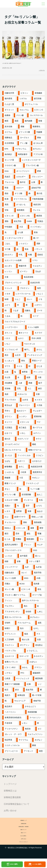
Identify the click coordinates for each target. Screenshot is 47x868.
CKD (35, 552)
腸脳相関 (36, 675)
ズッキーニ (28, 502)
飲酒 (7, 201)
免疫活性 (37, 206)
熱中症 (23, 184)
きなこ (7, 491)
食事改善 (21, 697)
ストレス (8, 290)
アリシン (27, 546)
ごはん (7, 245)
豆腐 (38, 396)
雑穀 (7, 563)
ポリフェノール (31, 106)
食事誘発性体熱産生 (13, 719)
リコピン (40, 457)
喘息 (26, 635)
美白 (26, 608)
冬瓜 (41, 502)
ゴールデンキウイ (12, 446)
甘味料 (7, 624)
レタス (7, 513)
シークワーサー (11, 329)
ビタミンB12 (10, 669)
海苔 (39, 290)
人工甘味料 (9, 641)
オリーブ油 (37, 596)
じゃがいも (9, 474)
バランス (38, 251)
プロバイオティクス (13, 552)
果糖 (30, 385)
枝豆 (7, 691)
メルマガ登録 (37, 864)
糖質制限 (39, 680)
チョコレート (10, 524)
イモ (40, 301)
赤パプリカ (37, 429)
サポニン (36, 479)
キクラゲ (38, 334)
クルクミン (9, 647)
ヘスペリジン (10, 714)
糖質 (7, 122)
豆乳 (19, 390)
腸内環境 (8, 100)
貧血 (27, 251)
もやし (36, 630)
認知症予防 (36, 189)
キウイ (39, 440)
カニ (29, 390)
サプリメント (10, 635)
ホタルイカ (22, 396)
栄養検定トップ (24, 823)
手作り (7, 412)
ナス (38, 635)
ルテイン (37, 435)
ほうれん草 (38, 145)
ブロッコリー (37, 178)
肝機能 (18, 541)
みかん (25, 669)
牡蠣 (30, 256)
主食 (7, 279)
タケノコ (8, 334)
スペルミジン (35, 719)
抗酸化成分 (9, 574)
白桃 (38, 580)
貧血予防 (29, 691)
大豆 (21, 228)
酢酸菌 (7, 479)
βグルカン (37, 150)
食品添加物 (29, 279)
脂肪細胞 (38, 524)
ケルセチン (37, 267)
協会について (24, 839)
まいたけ (8, 457)
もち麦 (20, 234)
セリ (40, 730)
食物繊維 (38, 95)
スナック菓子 (35, 563)
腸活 (7, 535)
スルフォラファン (35, 736)
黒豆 (7, 357)
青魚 (23, 362)
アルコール (9, 184)
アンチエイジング (35, 357)
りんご (17, 301)
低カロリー (21, 412)
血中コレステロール (30, 602)
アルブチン (9, 608)
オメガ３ (38, 401)
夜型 (41, 530)
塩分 (22, 630)
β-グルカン (35, 619)
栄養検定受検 (24, 827)
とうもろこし (32, 652)
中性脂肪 (8, 228)
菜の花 (39, 195)
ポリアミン (25, 647)
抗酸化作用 (9, 95)
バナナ (7, 340)
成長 (40, 624)
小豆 (21, 479)
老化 (39, 591)
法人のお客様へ (24, 843)
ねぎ (27, 569)
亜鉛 (7, 195)
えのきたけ (37, 463)
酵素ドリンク (10, 485)
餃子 (40, 385)
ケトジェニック (23, 680)
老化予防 (18, 223)
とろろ (39, 507)
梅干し (27, 351)
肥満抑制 (38, 418)
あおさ (40, 513)
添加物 (7, 390)
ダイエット (9, 111)
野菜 (7, 189)
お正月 (18, 357)
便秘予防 (37, 702)
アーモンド (28, 753)
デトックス (38, 373)
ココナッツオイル (12, 747)
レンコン (8, 273)
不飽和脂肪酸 (38, 201)
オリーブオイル (20, 201)
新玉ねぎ (8, 407)
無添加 (28, 730)
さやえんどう (30, 708)
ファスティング (32, 485)
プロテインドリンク (13, 284)
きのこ (21, 468)
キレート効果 (10, 580)
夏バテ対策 (37, 697)
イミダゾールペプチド (14, 240)
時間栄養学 (23, 156)
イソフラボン (36, 228)
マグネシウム (21, 150)
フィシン (8, 602)
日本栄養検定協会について (17, 806)
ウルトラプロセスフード (15, 323)
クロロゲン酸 (10, 167)
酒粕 (25, 524)
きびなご (38, 741)
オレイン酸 (9, 591)
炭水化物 (8, 128)
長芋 (28, 507)
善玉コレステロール (13, 619)
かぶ (7, 518)
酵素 (34, 747)
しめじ (40, 613)
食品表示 (8, 708)
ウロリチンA (29, 345)
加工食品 (22, 429)
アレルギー (37, 412)
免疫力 (7, 697)
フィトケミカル (24, 457)
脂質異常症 (37, 474)
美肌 (7, 206)
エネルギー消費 (11, 502)
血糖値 (7, 117)
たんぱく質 (9, 106)
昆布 (17, 535)
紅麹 (29, 686)
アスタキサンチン (12, 613)
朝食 (40, 122)
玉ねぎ (38, 273)
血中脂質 (24, 557)
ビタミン (24, 95)
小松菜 (23, 474)
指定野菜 (8, 741)
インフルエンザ (11, 351)
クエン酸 (20, 117)
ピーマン (24, 273)
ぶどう (7, 307)
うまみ (7, 318)
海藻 (29, 513)
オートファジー (23, 173)
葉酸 (22, 128)
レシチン (23, 418)
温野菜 (19, 513)
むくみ (7, 541)
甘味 (7, 212)
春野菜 (25, 373)
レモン (25, 725)
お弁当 (25, 401)
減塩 (28, 535)
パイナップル (10, 652)
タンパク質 (9, 161)
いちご (7, 345)
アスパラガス (10, 401)
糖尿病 (39, 217)
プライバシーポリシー (24, 851)
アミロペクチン (11, 730)
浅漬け (7, 507)
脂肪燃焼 (21, 212)
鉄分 (17, 691)
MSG (26, 580)
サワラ (7, 368)
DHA (7, 173)
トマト (35, 262)
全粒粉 (28, 613)
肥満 (39, 173)
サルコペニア (20, 702)
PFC (22, 675)
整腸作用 (22, 267)
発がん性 (26, 641)
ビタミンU (25, 424)
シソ (40, 686)
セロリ (21, 340)
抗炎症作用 (35, 284)
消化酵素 (8, 385)
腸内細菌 (28, 122)
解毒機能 (8, 468)
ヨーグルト (25, 139)
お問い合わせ (10, 812)
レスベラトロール (23, 295)
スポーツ (21, 463)
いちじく (40, 295)
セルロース (9, 658)
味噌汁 (7, 630)
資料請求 (14, 864)
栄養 (19, 563)
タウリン (8, 418)
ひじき (39, 368)
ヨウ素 (7, 251)
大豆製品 (8, 429)
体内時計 (8, 156)
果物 (39, 139)
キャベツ (8, 424)
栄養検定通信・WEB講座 (23, 831)
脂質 (17, 122)
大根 (39, 379)
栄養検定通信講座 (12, 799)
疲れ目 (7, 440)
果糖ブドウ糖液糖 (12, 686)
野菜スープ (37, 362)
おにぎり (8, 267)
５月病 (39, 407)
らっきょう (9, 362)
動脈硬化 (36, 128)
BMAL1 (8, 530)
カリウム (8, 134)
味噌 (7, 301)
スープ (36, 318)
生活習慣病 (9, 145)
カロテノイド (23, 440)
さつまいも (21, 206)
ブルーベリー (24, 407)
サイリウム (23, 741)
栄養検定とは (10, 792)
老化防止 (39, 647)
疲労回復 (38, 100)
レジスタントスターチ (31, 161)
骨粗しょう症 (37, 518)
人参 (20, 385)
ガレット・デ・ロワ (13, 736)
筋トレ (38, 557)
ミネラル (23, 100)
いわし (23, 435)
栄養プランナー (24, 835)
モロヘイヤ (24, 658)
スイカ (19, 368)
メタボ (7, 295)
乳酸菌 (39, 134)
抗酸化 (28, 312)
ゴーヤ (39, 312)
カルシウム (24, 111)
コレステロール (36, 117)
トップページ (10, 786)
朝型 (41, 753)
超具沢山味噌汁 (11, 546)
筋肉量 (37, 585)
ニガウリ (38, 307)
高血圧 (7, 178)
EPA (6, 150)
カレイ (24, 574)
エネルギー (21, 178)
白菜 (7, 373)
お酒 (33, 184)
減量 (32, 530)
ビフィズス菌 (24, 134)
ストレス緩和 (33, 329)
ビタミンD (9, 217)
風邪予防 (38, 574)
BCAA (22, 585)
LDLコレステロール (13, 451)
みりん (39, 351)
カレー (29, 301)
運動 (7, 223)
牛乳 (21, 256)
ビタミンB (21, 530)
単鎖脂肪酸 (32, 714)
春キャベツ (23, 334)
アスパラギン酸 (32, 167)
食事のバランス (11, 663)
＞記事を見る (39, 71)
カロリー (20, 189)
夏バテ (36, 240)
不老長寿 (8, 725)
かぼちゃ (33, 663)
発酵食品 (8, 139)
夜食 (36, 234)
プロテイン (25, 290)
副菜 (28, 379)
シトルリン (23, 245)
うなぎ (16, 312)
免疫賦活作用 (36, 468)
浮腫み (7, 585)
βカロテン (9, 256)
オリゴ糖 (18, 195)
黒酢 (38, 245)
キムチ (40, 546)
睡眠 (34, 446)
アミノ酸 (24, 145)
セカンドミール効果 (13, 262)
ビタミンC (39, 111)
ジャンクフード (11, 569)
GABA (29, 223)
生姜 (39, 641)
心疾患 (7, 680)
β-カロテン (39, 658)
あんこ (40, 496)
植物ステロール (35, 451)
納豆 (40, 390)
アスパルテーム (24, 624)
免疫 (7, 396)
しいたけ (8, 557)
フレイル (36, 212)
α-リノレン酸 (10, 496)
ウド (39, 424)
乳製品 (40, 223)
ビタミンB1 (25, 217)
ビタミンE (26, 591)
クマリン (38, 669)
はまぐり (8, 435)
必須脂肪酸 (26, 496)
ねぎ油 (39, 569)
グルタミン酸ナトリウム (15, 596)
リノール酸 (35, 491)
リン (41, 541)
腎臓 (39, 535)
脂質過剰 (30, 541)
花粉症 (40, 256)
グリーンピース (11, 753)
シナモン (8, 675)
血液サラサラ (20, 518)
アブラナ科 (38, 156)
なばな (7, 463)
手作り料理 (36, 340)
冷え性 (7, 379)
